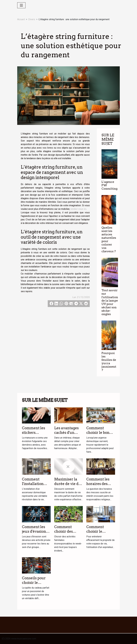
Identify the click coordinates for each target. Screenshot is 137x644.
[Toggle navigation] (21, 5)
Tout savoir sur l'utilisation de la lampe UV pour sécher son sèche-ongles (110, 302)
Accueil (21, 19)
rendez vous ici (78, 209)
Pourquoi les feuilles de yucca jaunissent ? (109, 362)
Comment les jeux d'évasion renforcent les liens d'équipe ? (35, 534)
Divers (32, 19)
